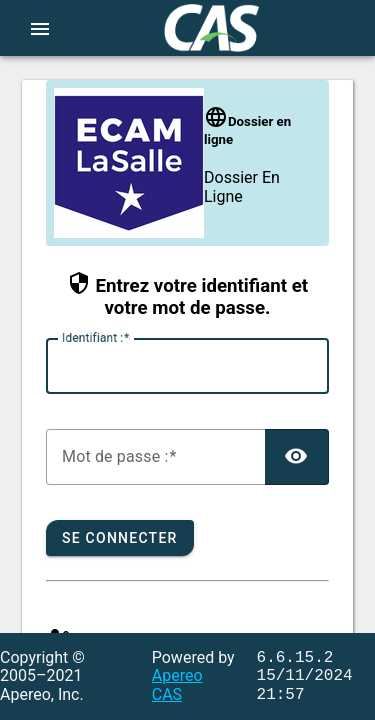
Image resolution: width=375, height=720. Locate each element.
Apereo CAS (177, 684)
